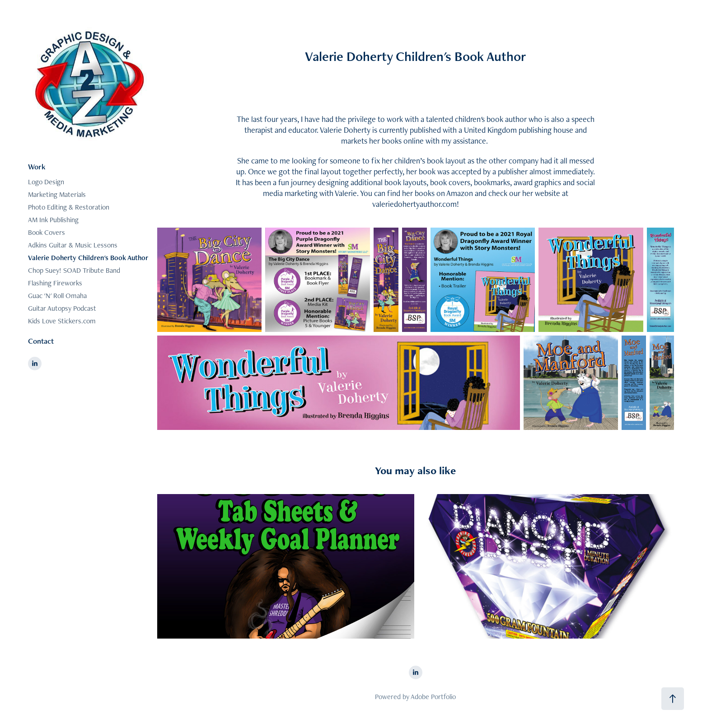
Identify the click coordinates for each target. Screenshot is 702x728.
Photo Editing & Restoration (69, 207)
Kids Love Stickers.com (62, 321)
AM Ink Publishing (53, 220)
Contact (41, 341)
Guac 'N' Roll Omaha (57, 296)
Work (37, 167)
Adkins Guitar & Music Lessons (73, 245)
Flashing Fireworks (55, 283)
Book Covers (47, 232)
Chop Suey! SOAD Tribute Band (74, 270)
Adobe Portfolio (433, 697)
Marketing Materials (57, 194)
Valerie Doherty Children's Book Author (88, 258)
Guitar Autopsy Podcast (62, 308)
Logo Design (46, 182)
